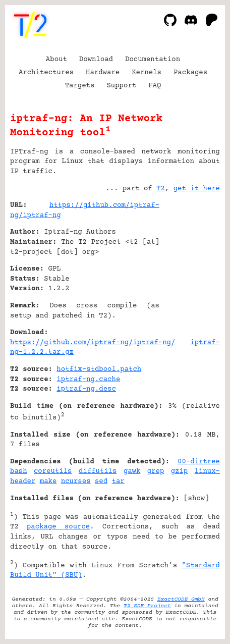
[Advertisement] (190, 266)
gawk (132, 471)
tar (118, 481)
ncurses (76, 481)
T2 (161, 189)
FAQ (155, 86)
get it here (197, 189)
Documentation (153, 60)
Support (121, 86)
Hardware (103, 73)
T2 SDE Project (147, 606)
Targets (80, 86)
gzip (180, 471)
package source (58, 527)
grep (156, 471)
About (56, 60)
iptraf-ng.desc (86, 389)
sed (101, 481)
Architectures (46, 73)
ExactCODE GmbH (181, 599)
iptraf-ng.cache (88, 380)
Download (96, 60)
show (197, 499)
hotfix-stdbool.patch (99, 369)
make (48, 481)
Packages (190, 73)
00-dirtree (199, 462)
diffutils (98, 471)
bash (19, 471)
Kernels (147, 73)
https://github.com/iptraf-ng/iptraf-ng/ (93, 343)
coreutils (53, 471)
